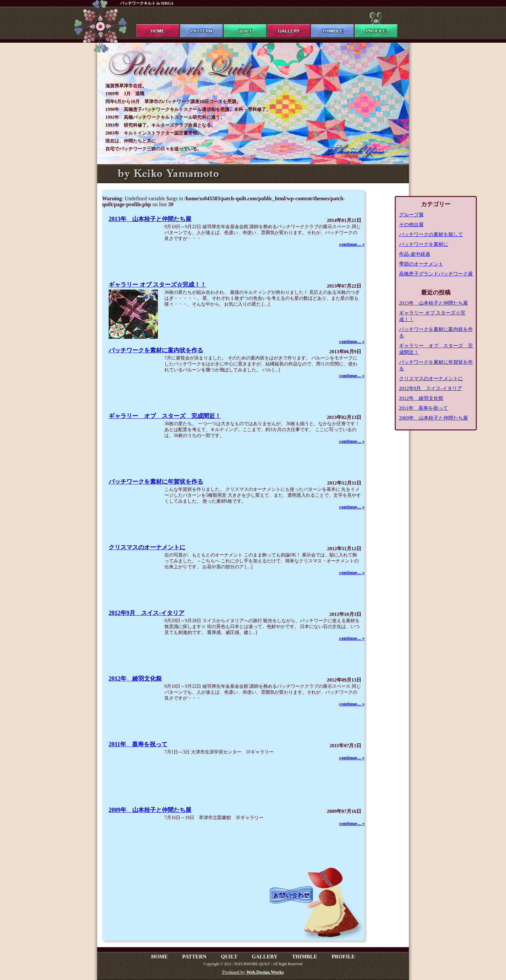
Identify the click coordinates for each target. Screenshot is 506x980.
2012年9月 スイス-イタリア (147, 613)
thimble (332, 25)
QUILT (229, 957)
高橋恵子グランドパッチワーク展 (436, 274)
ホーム (158, 25)
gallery (289, 25)
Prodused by (253, 972)
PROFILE (343, 957)
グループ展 (411, 215)
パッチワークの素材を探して (431, 234)
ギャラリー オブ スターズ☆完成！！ (157, 285)
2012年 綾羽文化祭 (135, 679)
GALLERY (265, 957)
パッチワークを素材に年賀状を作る (156, 482)
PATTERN (194, 957)
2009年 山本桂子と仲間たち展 (150, 810)
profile (376, 25)
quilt (245, 25)
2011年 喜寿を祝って (138, 744)
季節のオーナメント (421, 264)
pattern (201, 25)
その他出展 (411, 225)
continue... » (352, 244)
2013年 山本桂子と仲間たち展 (150, 219)
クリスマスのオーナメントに (147, 547)
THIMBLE (305, 957)
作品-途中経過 (415, 254)
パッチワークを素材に (424, 244)
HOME (159, 957)
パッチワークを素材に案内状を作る (156, 350)
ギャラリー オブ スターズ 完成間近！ (165, 416)
